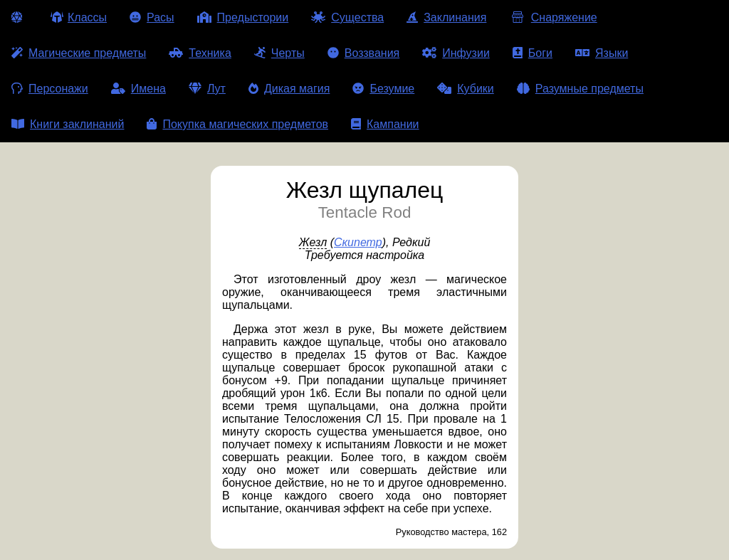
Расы (152, 17)
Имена (138, 89)
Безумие (383, 89)
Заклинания (446, 17)
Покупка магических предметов (237, 124)
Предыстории (243, 17)
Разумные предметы (580, 89)
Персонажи (50, 89)
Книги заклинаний (68, 124)
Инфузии (456, 53)
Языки (602, 53)
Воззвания (364, 53)
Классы (79, 17)
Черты (279, 53)
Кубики (466, 89)
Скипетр (358, 242)
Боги (533, 53)
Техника (200, 53)
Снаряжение (553, 17)
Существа (347, 17)
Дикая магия (289, 89)
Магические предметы (79, 53)
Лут (207, 89)
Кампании (385, 124)
